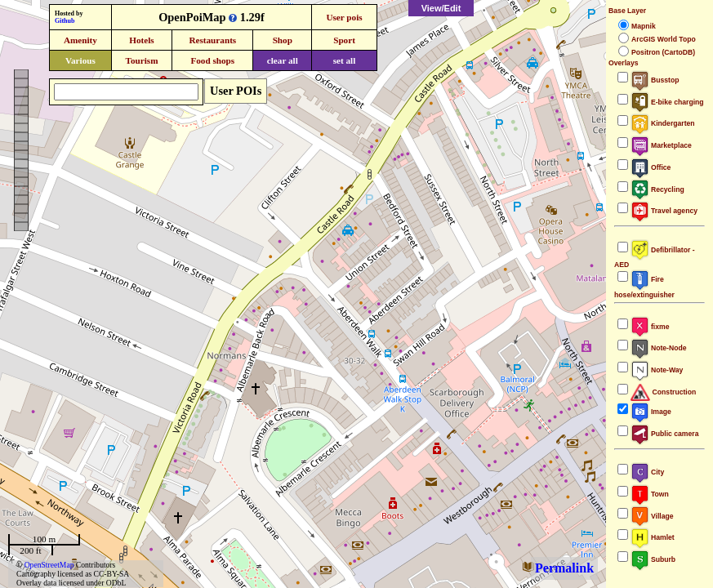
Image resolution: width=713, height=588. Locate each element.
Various (80, 60)
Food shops (212, 60)
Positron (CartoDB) (663, 52)
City (647, 472)
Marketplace (661, 145)
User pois (344, 17)
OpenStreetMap (49, 565)
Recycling (657, 189)
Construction (663, 392)
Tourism (141, 60)
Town (650, 494)
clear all (283, 60)
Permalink (564, 568)
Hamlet (653, 537)
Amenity (80, 40)
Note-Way (657, 370)
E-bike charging (667, 102)
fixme (650, 327)
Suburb (653, 559)
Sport (344, 40)
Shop (283, 40)
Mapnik (644, 26)
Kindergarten (663, 123)
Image (651, 412)
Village (652, 516)
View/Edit (441, 8)
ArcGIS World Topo (664, 39)
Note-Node (658, 348)
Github (65, 21)
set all (345, 60)
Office (651, 167)
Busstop (655, 80)
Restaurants (212, 40)
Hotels (141, 40)
